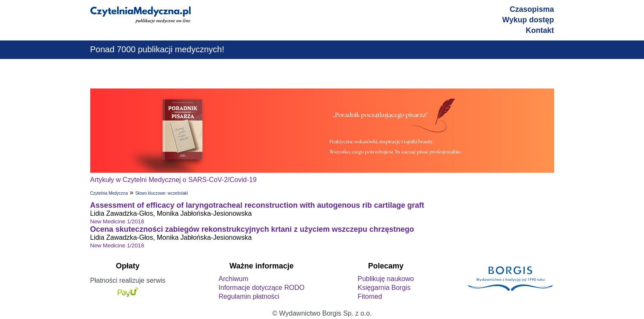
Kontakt (540, 30)
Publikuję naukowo (386, 279)
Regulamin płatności (249, 296)
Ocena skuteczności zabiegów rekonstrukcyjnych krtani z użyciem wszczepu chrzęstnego (252, 229)
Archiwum (233, 279)
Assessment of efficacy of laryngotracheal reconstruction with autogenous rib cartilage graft (257, 205)
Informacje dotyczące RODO (261, 288)
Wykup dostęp (528, 20)
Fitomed (370, 296)
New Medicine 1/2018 (117, 221)
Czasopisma (532, 9)
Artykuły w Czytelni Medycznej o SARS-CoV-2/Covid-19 (174, 180)
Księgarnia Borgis (384, 288)
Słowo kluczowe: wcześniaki (162, 193)
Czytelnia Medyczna (109, 193)
